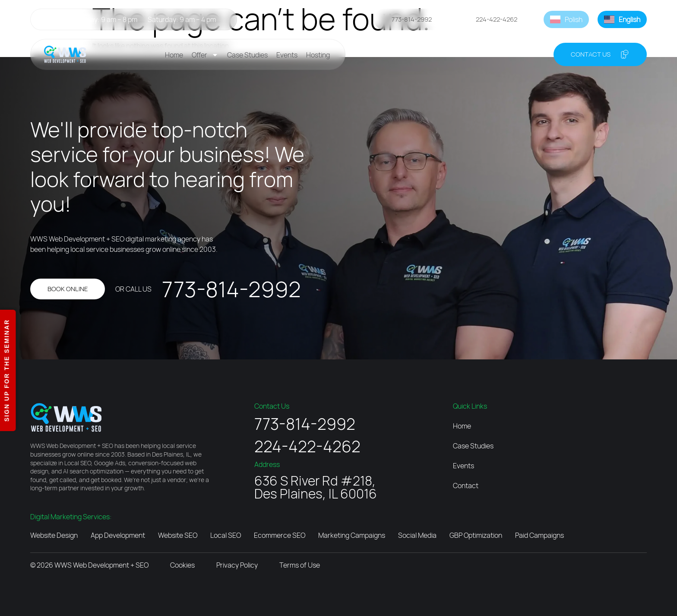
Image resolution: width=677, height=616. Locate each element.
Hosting (318, 55)
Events (287, 55)
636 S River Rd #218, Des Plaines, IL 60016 (316, 487)
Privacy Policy (237, 565)
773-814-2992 (231, 289)
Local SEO (226, 535)
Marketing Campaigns (352, 535)
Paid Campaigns (539, 535)
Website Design (54, 535)
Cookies (182, 565)
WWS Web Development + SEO (101, 565)
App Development (118, 535)
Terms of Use (300, 565)
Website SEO (178, 535)
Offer (205, 55)
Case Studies (247, 55)
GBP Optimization (476, 535)
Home (174, 55)
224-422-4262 (307, 446)
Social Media (417, 535)
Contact (466, 486)
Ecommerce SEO (280, 535)
